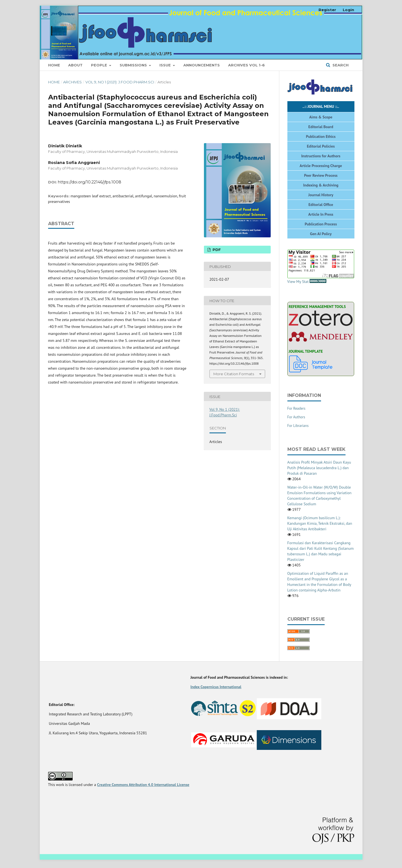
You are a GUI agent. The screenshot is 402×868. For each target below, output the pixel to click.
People (100, 65)
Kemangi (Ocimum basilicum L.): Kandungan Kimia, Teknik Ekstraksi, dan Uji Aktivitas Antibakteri (320, 523)
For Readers (296, 408)
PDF (216, 250)
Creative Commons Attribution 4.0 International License (143, 785)
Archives (72, 82)
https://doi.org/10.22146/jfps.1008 (90, 182)
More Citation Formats (234, 374)
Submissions (134, 65)
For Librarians (298, 426)
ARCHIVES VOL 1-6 (246, 65)
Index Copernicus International (216, 687)
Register (327, 10)
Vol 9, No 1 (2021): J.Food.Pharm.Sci (120, 82)
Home (54, 65)
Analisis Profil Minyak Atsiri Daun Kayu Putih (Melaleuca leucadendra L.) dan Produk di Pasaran (319, 468)
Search (340, 65)
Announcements (202, 65)
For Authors (296, 417)
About (75, 65)
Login (348, 10)
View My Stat (321, 267)
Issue (166, 65)
